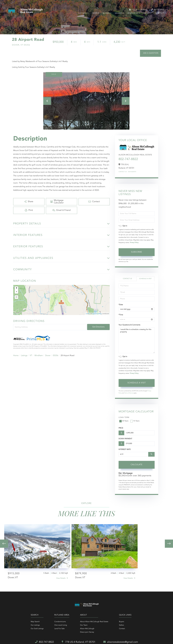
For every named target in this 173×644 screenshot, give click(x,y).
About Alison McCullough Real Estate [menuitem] (94, 622)
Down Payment (125, 439)
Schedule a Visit (145, 279)
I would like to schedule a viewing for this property (137, 340)
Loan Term (124, 418)
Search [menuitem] (96, 13)
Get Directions (98, 327)
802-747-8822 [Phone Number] (158, 10)
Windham (39, 356)
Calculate (137, 465)
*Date (121, 305)
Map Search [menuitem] (35, 622)
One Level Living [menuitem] (61, 625)
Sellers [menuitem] (119, 13)
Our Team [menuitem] (84, 625)
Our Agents (132, 172)
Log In (133, 10)
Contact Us (123, 172)
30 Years (124, 421)
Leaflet (88, 314)
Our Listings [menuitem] (35, 625)
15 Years (135, 421)
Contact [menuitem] (160, 13)
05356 (56, 356)
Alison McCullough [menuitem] (87, 629)
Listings (24, 356)
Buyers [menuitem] (106, 13)
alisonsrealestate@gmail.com (121, 642)
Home (16, 356)
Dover (48, 356)
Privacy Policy (134, 243)
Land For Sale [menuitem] (59, 629)
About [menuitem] (147, 13)
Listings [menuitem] (83, 13)
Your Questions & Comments (129, 325)
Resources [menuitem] (133, 13)
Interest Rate (125, 450)
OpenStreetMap (97, 314)
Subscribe (137, 252)
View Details (61, 578)
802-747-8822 (128, 159)
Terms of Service (129, 393)
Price (121, 428)
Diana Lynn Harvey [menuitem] (87, 632)
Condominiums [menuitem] (60, 622)
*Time (121, 315)
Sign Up (144, 10)
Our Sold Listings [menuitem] (37, 629)
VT (31, 356)
